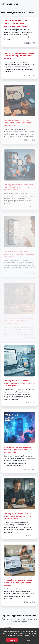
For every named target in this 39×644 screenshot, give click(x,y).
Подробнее (26, 640)
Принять (12, 640)
